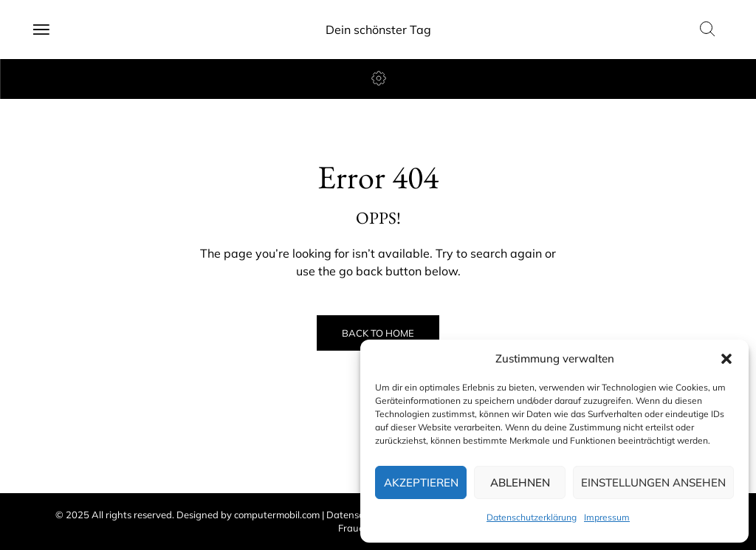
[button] (726, 359)
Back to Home (378, 333)
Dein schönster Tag (378, 30)
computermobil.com (277, 515)
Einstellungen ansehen (653, 482)
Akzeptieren (421, 482)
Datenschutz (355, 515)
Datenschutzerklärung (532, 517)
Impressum (607, 517)
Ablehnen (520, 482)
